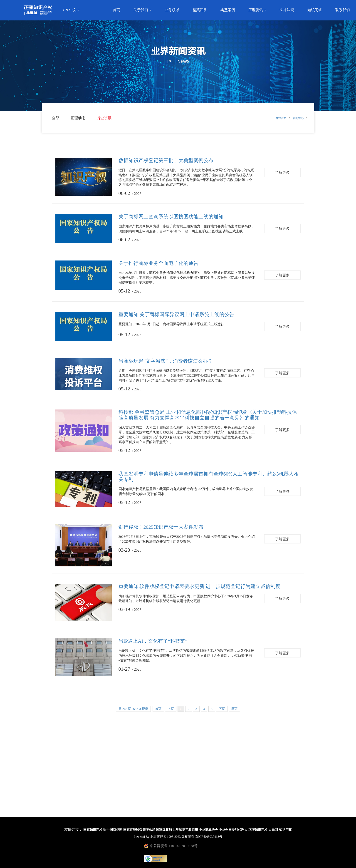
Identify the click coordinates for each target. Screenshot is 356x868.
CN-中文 (71, 10)
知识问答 (315, 10)
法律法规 (287, 10)
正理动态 (78, 118)
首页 (117, 10)
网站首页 (281, 118)
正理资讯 (258, 10)
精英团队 (200, 10)
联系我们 (343, 10)
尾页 (234, 709)
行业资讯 (104, 118)
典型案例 (228, 10)
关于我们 (143, 10)
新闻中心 (298, 118)
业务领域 (173, 10)
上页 (171, 709)
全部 (56, 118)
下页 (222, 709)
